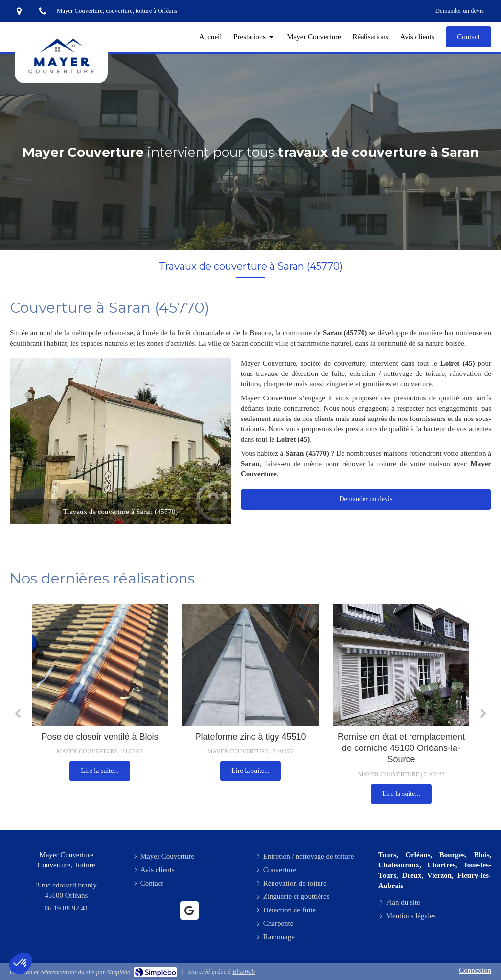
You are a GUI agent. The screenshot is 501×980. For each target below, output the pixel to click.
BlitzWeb (244, 971)
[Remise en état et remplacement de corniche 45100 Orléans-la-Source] (401, 665)
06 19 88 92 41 (67, 908)
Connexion (475, 970)
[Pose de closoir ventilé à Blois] (100, 665)
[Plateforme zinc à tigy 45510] (250, 665)
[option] (100, 692)
